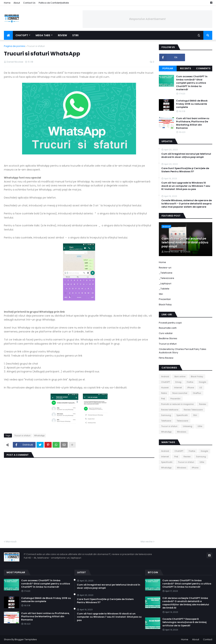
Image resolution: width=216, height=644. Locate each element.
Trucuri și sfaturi (168, 344)
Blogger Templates (26, 639)
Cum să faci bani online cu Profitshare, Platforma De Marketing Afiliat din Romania (193, 123)
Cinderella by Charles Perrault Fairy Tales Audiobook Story (183, 351)
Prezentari (165, 299)
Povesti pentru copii (170, 323)
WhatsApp (39, 436)
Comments (203, 68)
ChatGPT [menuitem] (22, 35)
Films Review (166, 358)
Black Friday (197, 376)
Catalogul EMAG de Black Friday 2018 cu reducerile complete (192, 104)
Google (202, 382)
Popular (168, 68)
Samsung (166, 415)
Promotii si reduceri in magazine (177, 404)
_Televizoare (166, 278)
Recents (186, 68)
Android (165, 376)
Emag (178, 382)
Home (7, 3)
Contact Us (29, 3)
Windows (182, 432)
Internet (178, 388)
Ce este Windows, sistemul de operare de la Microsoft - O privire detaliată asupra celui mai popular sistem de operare (187, 204)
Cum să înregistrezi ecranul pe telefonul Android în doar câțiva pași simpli (186, 156)
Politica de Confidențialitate (54, 3)
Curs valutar (166, 333)
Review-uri (165, 268)
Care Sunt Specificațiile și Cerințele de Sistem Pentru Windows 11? (185, 170)
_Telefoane (166, 273)
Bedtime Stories (168, 338)
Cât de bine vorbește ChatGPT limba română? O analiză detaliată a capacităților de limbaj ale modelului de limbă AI (186, 603)
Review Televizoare (193, 410)
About (17, 3)
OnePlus (197, 393)
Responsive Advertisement (147, 19)
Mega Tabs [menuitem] (43, 35)
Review (203, 404)
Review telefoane (170, 410)
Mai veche (147, 542)
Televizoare (182, 421)
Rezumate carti (168, 328)
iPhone (191, 388)
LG (201, 388)
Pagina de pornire (14, 46)
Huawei (165, 388)
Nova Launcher (180, 393)
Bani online (180, 376)
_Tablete (164, 289)
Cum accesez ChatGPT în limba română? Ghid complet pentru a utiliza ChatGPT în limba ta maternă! (192, 83)
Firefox (190, 382)
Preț (163, 399)
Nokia (164, 393)
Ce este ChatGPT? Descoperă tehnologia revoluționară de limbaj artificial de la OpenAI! (184, 622)
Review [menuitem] (62, 35)
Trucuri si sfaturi (36, 46)
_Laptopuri (165, 283)
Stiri (161, 294)
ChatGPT (166, 382)
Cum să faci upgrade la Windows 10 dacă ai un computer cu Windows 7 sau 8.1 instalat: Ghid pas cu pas (186, 186)
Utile (200, 426)
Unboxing (188, 426)
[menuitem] (8, 35)
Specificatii (182, 415)
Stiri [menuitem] (75, 35)
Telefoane (166, 421)
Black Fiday (165, 305)
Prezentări (175, 399)
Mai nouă (11, 542)
